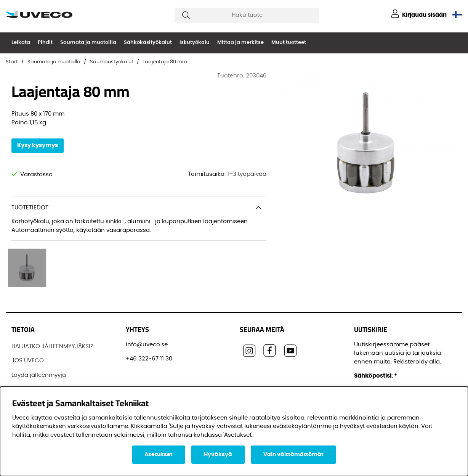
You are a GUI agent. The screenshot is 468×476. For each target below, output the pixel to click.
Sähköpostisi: (376, 350)
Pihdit (45, 43)
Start (12, 62)
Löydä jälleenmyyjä (39, 349)
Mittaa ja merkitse (240, 43)
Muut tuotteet (289, 43)
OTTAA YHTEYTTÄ (35, 378)
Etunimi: (368, 384)
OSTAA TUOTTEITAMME (42, 363)
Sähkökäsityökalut (148, 43)
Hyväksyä (218, 455)
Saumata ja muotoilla (88, 43)
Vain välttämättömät (293, 455)
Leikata (21, 43)
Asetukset (159, 455)
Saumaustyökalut (112, 62)
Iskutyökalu (195, 43)
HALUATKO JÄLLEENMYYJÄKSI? (52, 321)
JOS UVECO (28, 335)
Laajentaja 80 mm (165, 62)
